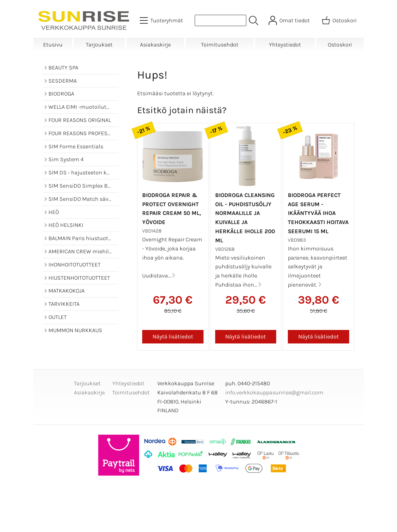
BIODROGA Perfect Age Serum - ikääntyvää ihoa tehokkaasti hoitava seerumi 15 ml (318, 213)
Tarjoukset (99, 45)
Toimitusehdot (220, 45)
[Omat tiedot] (290, 20)
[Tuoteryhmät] (162, 20)
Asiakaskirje (155, 45)
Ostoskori (340, 45)
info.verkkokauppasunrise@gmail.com (274, 392)
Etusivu (53, 45)
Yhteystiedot (285, 45)
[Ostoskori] (340, 20)
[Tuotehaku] (221, 20)
